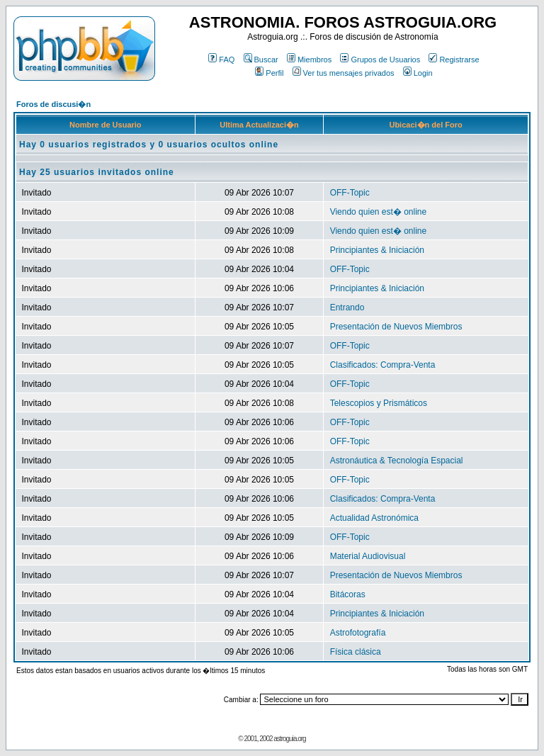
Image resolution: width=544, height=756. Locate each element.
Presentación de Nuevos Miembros (396, 327)
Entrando (347, 308)
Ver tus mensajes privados (344, 73)
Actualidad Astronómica (374, 518)
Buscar (261, 60)
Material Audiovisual (368, 556)
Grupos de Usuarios (380, 60)
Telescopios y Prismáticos (379, 403)
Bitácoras (348, 594)
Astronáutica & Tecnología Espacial (397, 461)
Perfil (269, 73)
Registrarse (454, 60)
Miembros (309, 60)
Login (418, 73)
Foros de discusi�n (53, 104)
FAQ (221, 60)
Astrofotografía (358, 633)
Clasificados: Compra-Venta (383, 365)
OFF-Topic (350, 193)
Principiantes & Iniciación (377, 250)
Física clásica (356, 652)
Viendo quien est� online (379, 212)
